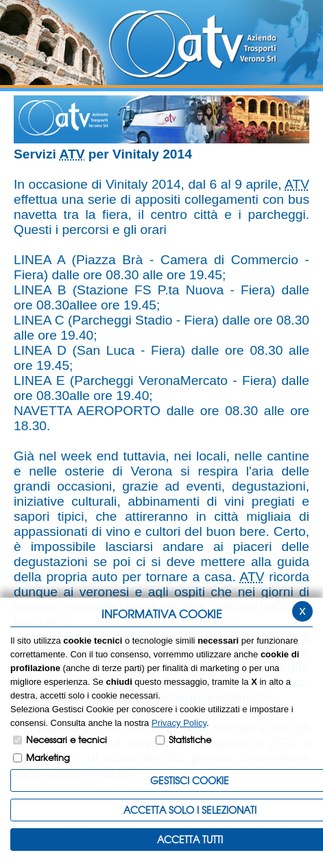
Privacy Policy (179, 723)
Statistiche (190, 739)
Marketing (48, 757)
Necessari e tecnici (67, 739)
